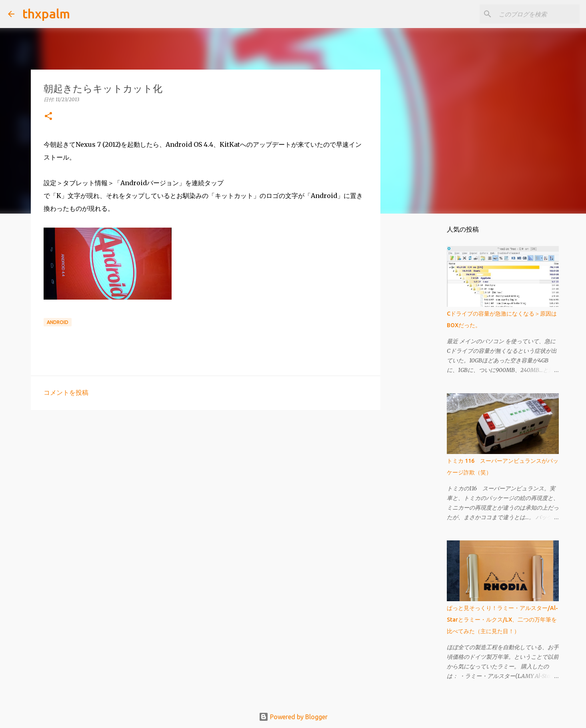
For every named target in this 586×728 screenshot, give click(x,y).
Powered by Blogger (293, 717)
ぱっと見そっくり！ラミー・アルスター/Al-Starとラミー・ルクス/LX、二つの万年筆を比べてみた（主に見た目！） (502, 620)
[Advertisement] (206, 478)
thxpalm (46, 14)
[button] (48, 117)
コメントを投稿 (66, 392)
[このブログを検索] (538, 14)
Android (58, 322)
